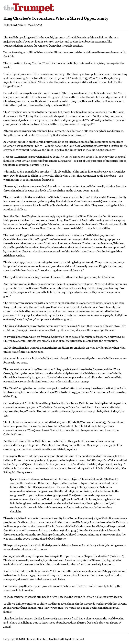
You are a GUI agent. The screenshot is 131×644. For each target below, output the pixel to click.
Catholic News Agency (75, 381)
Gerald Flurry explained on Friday (56, 142)
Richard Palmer (17, 25)
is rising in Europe (69, 545)
